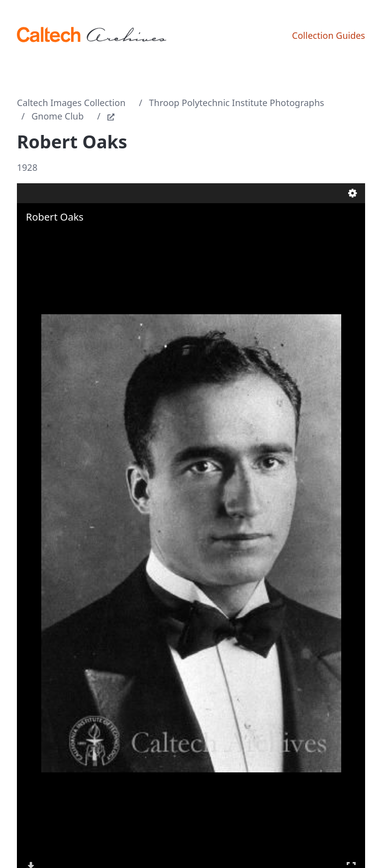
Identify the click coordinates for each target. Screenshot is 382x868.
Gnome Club (57, 116)
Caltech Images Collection (71, 103)
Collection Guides (329, 35)
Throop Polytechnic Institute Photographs (237, 103)
